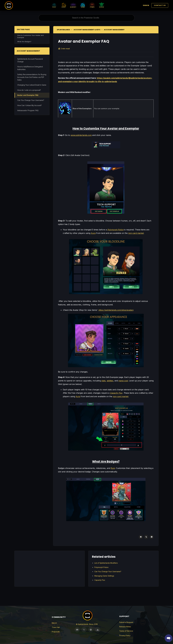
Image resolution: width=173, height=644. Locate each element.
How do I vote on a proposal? (29, 90)
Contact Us (160, 5)
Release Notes (125, 627)
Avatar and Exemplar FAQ (28, 95)
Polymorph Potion (101, 567)
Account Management (114, 30)
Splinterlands (63, 30)
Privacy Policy (125, 635)
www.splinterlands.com (81, 135)
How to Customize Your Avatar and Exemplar (30, 36)
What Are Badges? (24, 42)
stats (103, 381)
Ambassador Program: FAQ (28, 110)
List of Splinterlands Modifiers (106, 563)
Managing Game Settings (104, 576)
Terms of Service (126, 631)
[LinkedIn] (152, 537)
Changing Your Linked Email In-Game (32, 85)
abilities (110, 381)
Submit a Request (126, 622)
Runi (113, 468)
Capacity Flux (100, 580)
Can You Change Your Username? (31, 100)
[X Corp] (146, 537)
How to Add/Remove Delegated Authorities (30, 68)
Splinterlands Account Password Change (30, 60)
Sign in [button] (146, 5)
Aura (93, 233)
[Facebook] (141, 537)
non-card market (136, 233)
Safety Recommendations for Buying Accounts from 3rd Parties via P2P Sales (32, 77)
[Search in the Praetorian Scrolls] (86, 18)
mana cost (123, 381)
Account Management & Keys (87, 30)
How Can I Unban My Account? (29, 105)
